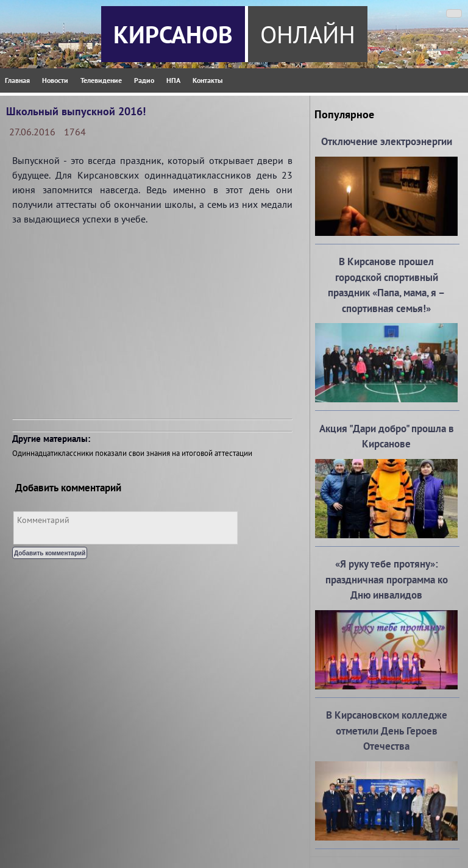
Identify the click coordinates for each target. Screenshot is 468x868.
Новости (55, 80)
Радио (144, 80)
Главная (17, 80)
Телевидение (101, 80)
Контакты (207, 80)
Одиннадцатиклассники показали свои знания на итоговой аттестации (132, 453)
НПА (173, 80)
